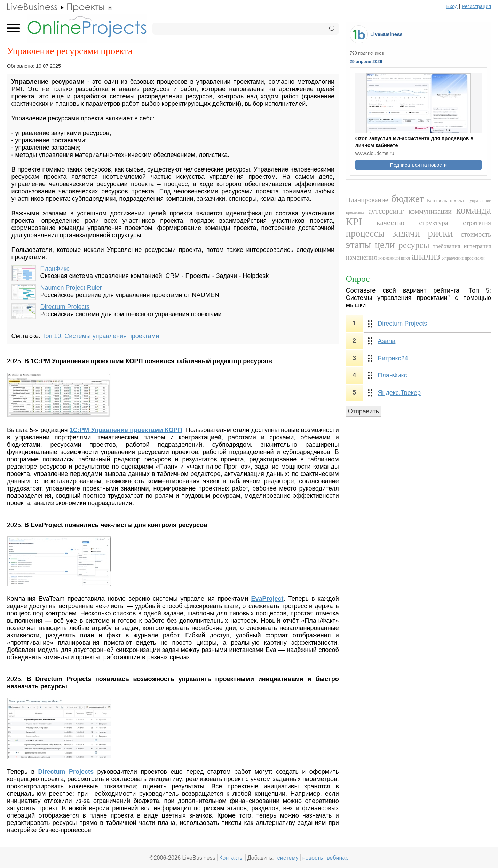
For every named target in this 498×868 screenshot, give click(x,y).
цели (385, 245)
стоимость (476, 234)
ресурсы (414, 245)
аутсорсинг (386, 211)
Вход (452, 6)
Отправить (363, 411)
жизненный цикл (394, 258)
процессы (365, 233)
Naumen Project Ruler (71, 288)
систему (288, 858)
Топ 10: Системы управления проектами (101, 336)
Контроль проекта (447, 200)
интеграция (477, 246)
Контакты (231, 858)
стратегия (477, 223)
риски (441, 233)
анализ (426, 256)
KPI (354, 222)
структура (433, 223)
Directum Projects (65, 307)
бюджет (408, 199)
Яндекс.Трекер (399, 393)
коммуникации (430, 211)
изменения (361, 257)
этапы (358, 245)
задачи (406, 233)
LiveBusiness (386, 34)
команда (474, 210)
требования (446, 246)
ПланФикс (55, 269)
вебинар (338, 858)
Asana (386, 341)
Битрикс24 (393, 358)
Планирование (367, 200)
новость (313, 858)
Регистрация (476, 6)
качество (390, 223)
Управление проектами (463, 258)
